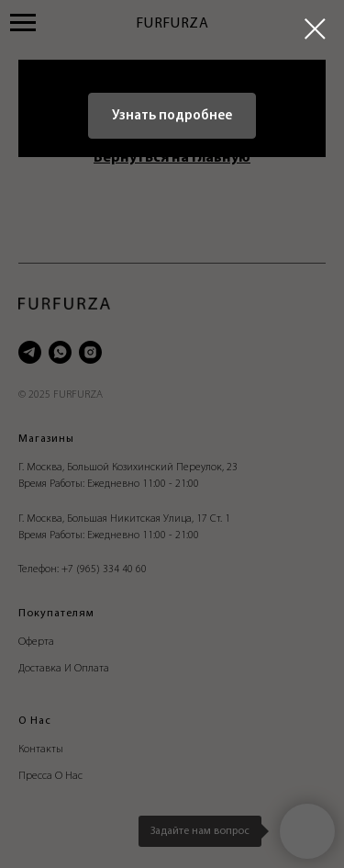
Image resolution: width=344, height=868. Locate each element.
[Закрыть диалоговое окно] (315, 29)
